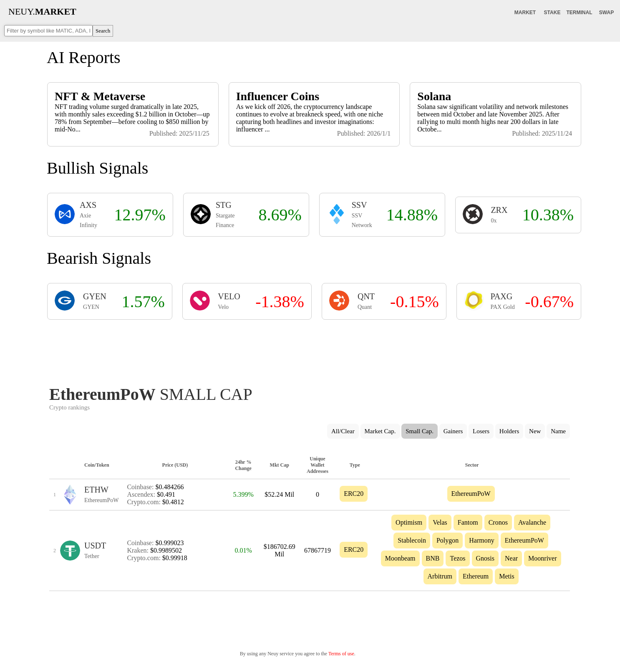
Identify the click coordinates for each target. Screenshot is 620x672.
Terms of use (341, 654)
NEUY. (42, 11)
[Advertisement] (310, 350)
